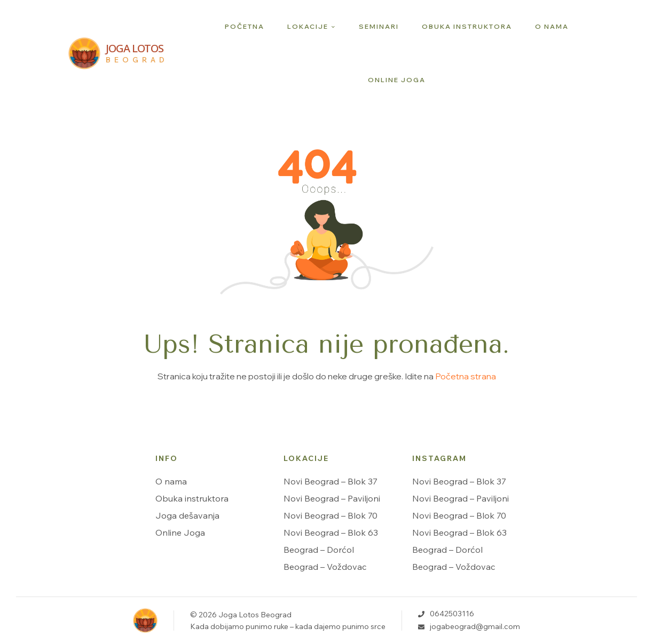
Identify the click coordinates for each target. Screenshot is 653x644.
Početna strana (466, 376)
